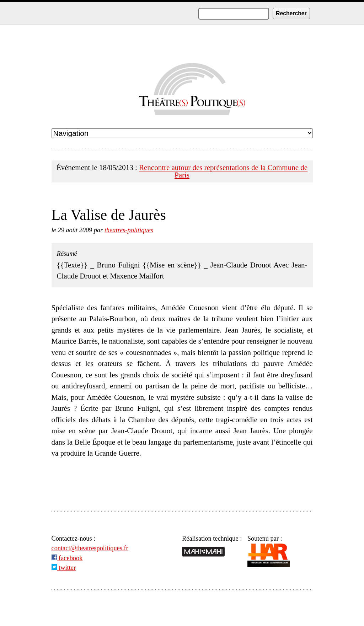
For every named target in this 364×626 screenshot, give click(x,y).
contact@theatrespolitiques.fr (90, 548)
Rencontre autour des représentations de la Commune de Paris (223, 171)
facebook (67, 558)
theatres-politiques (129, 230)
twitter (64, 568)
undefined (182, 133)
